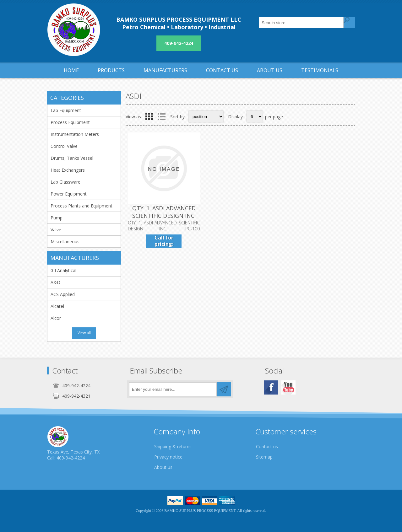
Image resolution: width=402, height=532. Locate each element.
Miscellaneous (65, 242)
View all (84, 333)
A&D (55, 282)
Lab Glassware (65, 182)
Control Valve (64, 146)
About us (163, 467)
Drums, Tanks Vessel (72, 158)
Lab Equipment (66, 110)
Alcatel (57, 306)
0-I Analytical (63, 270)
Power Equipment (69, 194)
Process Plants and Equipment (81, 206)
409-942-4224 (179, 43)
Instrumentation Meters (75, 134)
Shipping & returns (173, 446)
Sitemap (264, 457)
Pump (57, 218)
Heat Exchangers (68, 170)
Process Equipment (70, 122)
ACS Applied (63, 294)
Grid (149, 116)
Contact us (267, 446)
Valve (56, 230)
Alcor (56, 318)
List (161, 116)
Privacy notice (168, 457)
